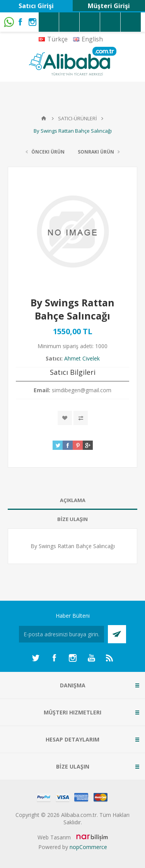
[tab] (72, 500)
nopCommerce (88, 847)
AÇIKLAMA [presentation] (73, 500)
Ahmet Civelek (82, 358)
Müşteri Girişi (109, 6)
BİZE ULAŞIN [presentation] (72, 519)
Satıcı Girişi (36, 6)
